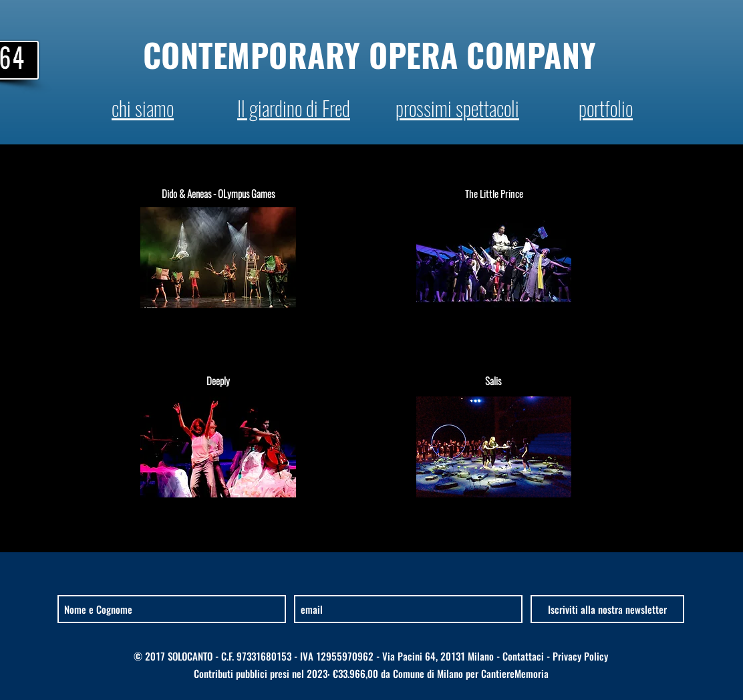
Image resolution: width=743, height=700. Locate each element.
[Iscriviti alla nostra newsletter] (607, 609)
